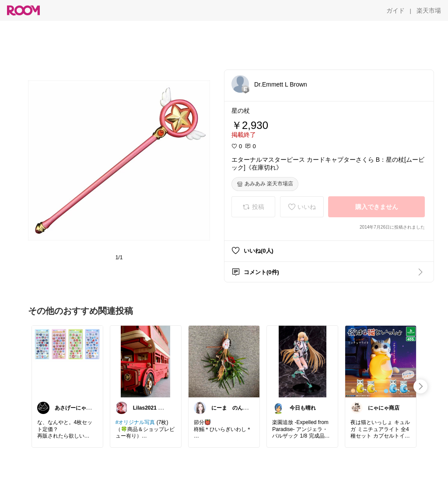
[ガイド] (395, 10)
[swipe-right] (420, 386)
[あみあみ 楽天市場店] (265, 184)
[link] (67, 361)
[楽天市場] (429, 10)
